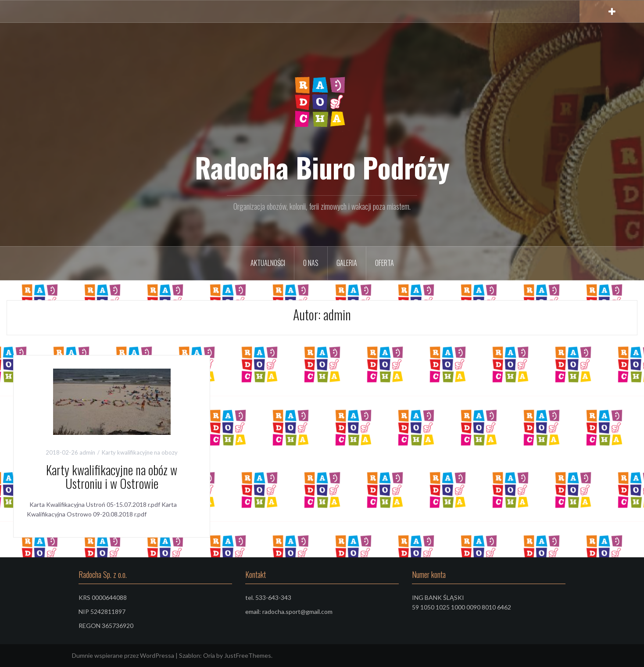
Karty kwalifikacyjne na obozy (140, 452)
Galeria (347, 263)
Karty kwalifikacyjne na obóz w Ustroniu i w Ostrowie (112, 477)
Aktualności (268, 263)
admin (87, 452)
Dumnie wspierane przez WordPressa (123, 655)
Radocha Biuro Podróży (322, 167)
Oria (209, 655)
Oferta (385, 263)
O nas (311, 263)
